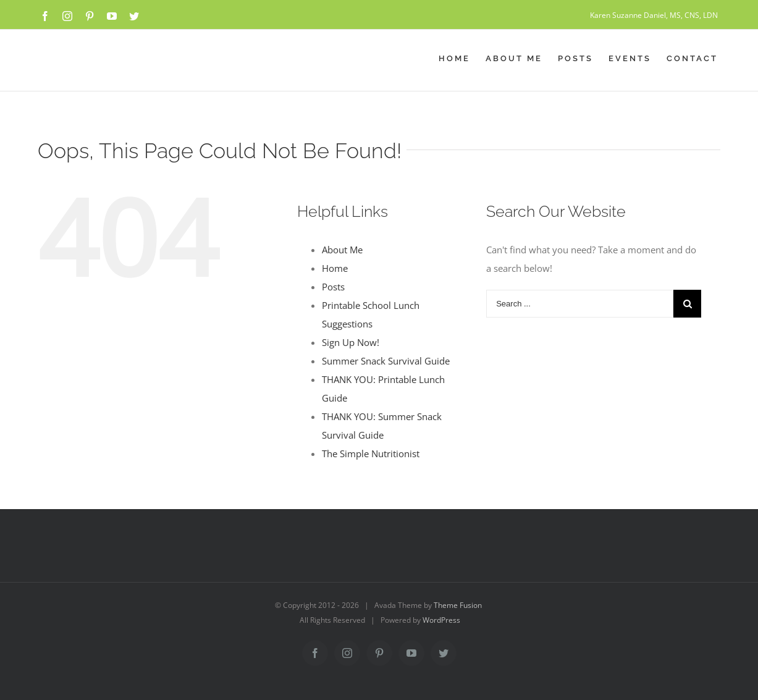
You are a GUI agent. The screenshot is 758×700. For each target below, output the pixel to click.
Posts (333, 287)
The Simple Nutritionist (371, 453)
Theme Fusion (458, 605)
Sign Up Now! (351, 342)
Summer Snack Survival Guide (386, 361)
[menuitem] (462, 59)
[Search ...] (580, 304)
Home (335, 268)
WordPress (441, 620)
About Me (342, 250)
